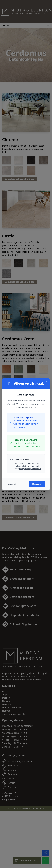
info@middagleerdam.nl (30, 469)
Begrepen (37, 484)
